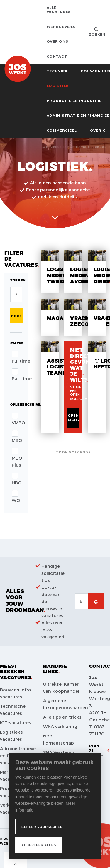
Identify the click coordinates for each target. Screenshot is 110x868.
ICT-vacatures (16, 722)
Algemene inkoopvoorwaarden (65, 704)
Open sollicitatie (73, 418)
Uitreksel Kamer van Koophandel (61, 687)
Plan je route (96, 750)
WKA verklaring (60, 726)
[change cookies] (42, 827)
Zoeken (16, 316)
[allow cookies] (39, 845)
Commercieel (62, 130)
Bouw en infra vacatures (15, 693)
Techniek (57, 71)
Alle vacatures (59, 9)
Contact (57, 56)
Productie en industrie (74, 101)
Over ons (57, 41)
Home (81, 147)
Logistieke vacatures (11, 735)
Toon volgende (73, 452)
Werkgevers (61, 26)
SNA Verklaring (59, 752)
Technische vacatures (13, 710)
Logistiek (58, 86)
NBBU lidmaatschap (59, 739)
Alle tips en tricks (62, 717)
